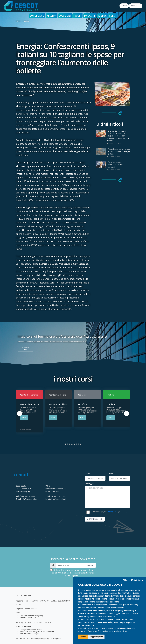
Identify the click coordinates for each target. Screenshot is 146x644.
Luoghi (78, 16)
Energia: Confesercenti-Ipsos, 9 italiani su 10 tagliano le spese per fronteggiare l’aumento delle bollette (118, 136)
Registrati (136, 6)
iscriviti (90, 565)
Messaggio (89, 483)
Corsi (118, 16)
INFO (24, 418)
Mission (48, 16)
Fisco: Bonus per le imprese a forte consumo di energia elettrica (119, 151)
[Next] (126, 414)
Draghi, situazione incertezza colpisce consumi (116, 165)
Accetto (83, 637)
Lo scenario (32, 16)
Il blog (107, 16)
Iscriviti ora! (25, 348)
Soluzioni (63, 16)
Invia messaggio (95, 519)
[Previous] (20, 414)
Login (124, 6)
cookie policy (56, 638)
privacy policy (112, 511)
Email (111, 474)
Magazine (92, 16)
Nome (87, 474)
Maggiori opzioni (96, 637)
